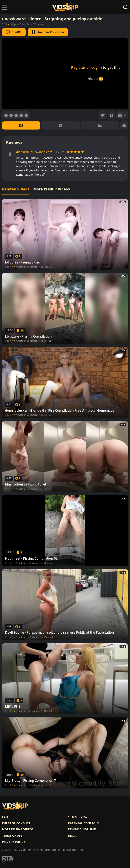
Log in (96, 67)
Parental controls (83, 823)
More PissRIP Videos (52, 189)
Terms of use (12, 836)
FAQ (5, 817)
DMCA (72, 836)
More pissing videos (18, 829)
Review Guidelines (82, 829)
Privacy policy (14, 842)
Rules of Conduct (16, 823)
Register (78, 67)
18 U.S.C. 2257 (78, 817)
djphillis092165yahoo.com (34, 152)
